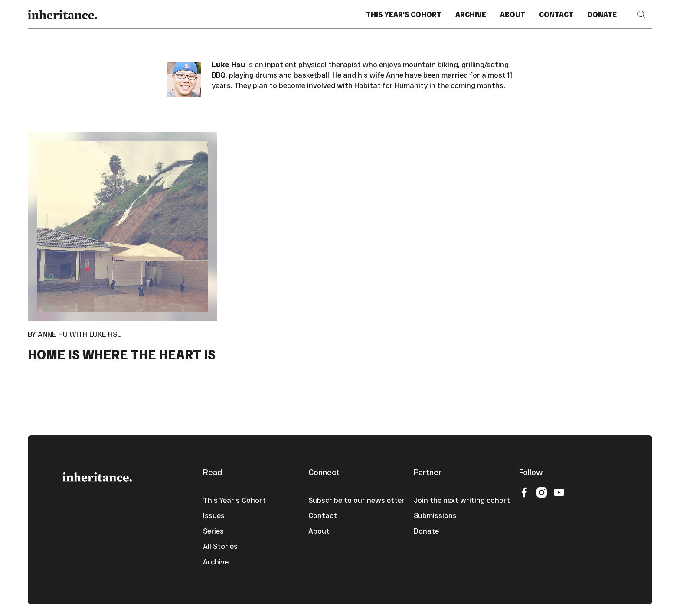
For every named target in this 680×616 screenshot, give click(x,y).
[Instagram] (542, 492)
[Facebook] (524, 492)
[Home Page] (62, 15)
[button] (641, 15)
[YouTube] (559, 492)
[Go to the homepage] (97, 476)
